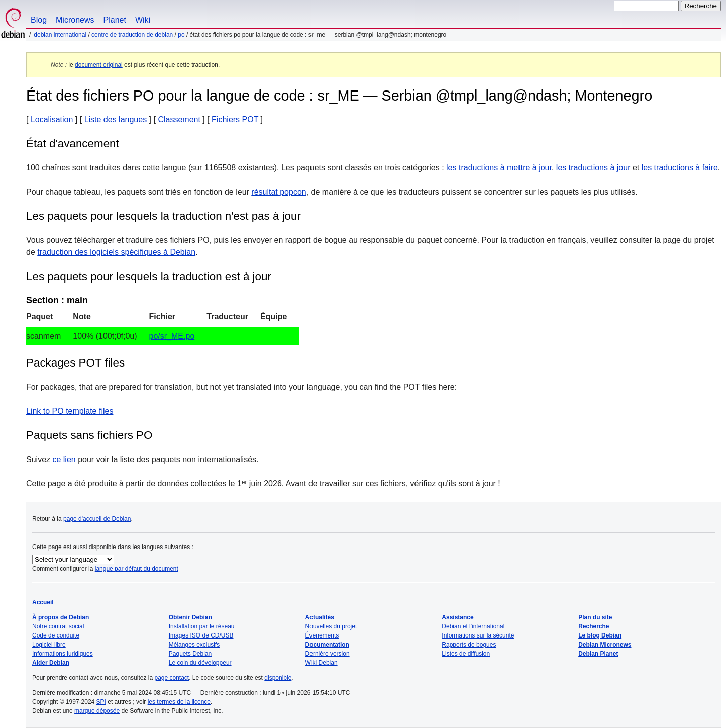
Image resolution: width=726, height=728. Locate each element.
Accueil (43, 602)
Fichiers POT (235, 119)
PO (181, 35)
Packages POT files (75, 363)
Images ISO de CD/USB (201, 635)
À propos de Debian (61, 617)
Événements (322, 635)
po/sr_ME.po (172, 336)
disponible (278, 678)
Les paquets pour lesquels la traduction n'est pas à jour (164, 216)
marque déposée (97, 711)
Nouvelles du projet (331, 626)
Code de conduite (56, 635)
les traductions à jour (593, 168)
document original (99, 65)
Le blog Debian (600, 635)
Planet (115, 20)
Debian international (60, 35)
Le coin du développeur (200, 663)
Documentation (327, 645)
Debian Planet (598, 654)
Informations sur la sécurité (478, 635)
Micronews (75, 20)
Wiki (143, 20)
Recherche (594, 626)
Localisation (52, 119)
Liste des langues (116, 119)
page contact (172, 678)
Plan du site (595, 617)
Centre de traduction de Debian (132, 35)
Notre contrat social (58, 626)
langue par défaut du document (137, 569)
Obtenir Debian (190, 617)
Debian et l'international (473, 626)
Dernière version (328, 654)
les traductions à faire (680, 168)
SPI (101, 702)
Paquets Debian (190, 654)
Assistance (457, 617)
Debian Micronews (605, 645)
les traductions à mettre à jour (499, 168)
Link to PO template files (70, 411)
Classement (179, 119)
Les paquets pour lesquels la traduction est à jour (149, 276)
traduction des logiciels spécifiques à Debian (116, 252)
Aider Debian (51, 663)
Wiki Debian (322, 663)
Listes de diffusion (466, 654)
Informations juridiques (63, 654)
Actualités (320, 617)
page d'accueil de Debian (97, 519)
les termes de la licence (179, 702)
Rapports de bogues (469, 645)
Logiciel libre (49, 645)
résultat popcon (279, 192)
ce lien (64, 459)
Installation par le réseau (202, 626)
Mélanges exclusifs (194, 645)
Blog (39, 20)
